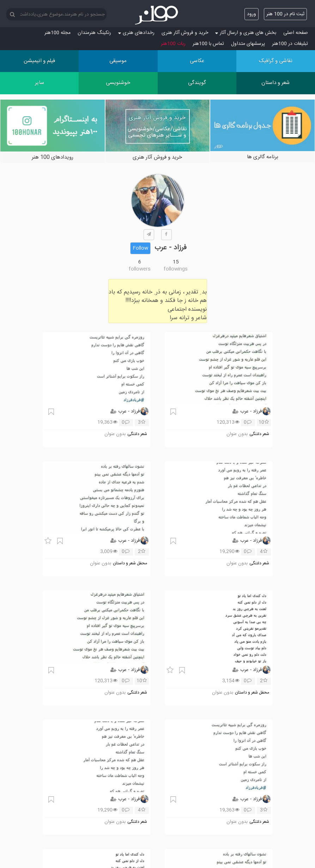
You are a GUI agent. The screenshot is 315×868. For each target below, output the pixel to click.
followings (176, 269)
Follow (140, 248)
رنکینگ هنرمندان (94, 33)
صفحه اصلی (296, 33)
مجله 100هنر (57, 33)
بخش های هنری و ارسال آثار (246, 33)
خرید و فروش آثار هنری (185, 33)
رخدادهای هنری (136, 33)
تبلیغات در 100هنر (290, 44)
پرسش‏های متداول (248, 44)
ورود (252, 14)
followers (140, 269)
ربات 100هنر (173, 44)
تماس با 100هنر (208, 44)
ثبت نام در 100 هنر (285, 14)
